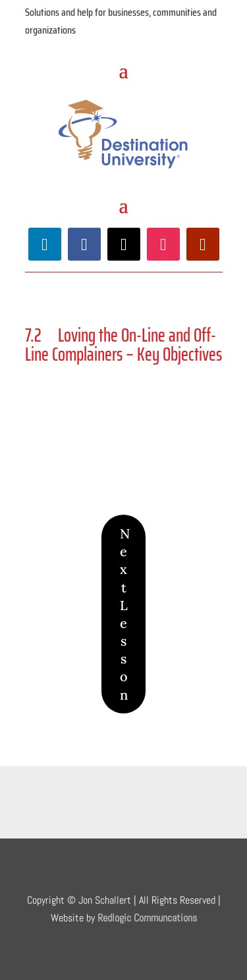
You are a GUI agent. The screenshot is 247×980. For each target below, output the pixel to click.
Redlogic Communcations (147, 918)
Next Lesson (125, 614)
